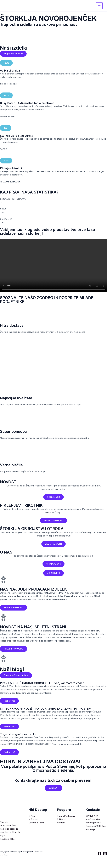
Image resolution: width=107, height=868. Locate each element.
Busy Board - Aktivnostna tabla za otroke (27, 104)
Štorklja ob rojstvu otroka (17, 136)
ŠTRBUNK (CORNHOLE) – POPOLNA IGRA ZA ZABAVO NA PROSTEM (46, 710)
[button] (6, 63)
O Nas (32, 816)
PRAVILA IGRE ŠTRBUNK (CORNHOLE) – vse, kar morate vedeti (42, 685)
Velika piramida (10, 71)
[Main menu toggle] (99, 6)
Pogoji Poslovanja (66, 816)
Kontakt (61, 823)
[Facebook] (99, 853)
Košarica (33, 819)
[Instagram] (105, 853)
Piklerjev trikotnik (11, 169)
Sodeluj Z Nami (36, 823)
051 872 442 (92, 816)
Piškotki (61, 819)
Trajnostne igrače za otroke (18, 736)
